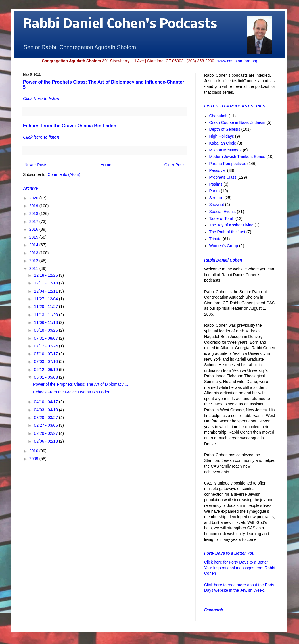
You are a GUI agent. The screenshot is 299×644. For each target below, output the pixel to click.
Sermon (216, 198)
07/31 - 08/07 (46, 338)
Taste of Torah (222, 218)
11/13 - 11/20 (46, 315)
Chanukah (218, 116)
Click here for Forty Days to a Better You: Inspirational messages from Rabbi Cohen (240, 568)
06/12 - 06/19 (46, 370)
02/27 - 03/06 (46, 425)
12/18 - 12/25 (46, 275)
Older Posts (175, 165)
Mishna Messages (226, 150)
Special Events (223, 212)
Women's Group (224, 246)
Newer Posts (36, 165)
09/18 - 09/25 (46, 330)
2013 (34, 253)
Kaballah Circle (223, 143)
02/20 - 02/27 (46, 433)
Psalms (216, 184)
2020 (34, 198)
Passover (218, 170)
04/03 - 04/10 (46, 410)
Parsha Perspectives (228, 164)
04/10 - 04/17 (46, 402)
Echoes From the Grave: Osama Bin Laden (70, 126)
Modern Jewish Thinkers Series (237, 157)
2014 (34, 245)
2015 (34, 237)
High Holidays (222, 136)
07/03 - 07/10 (46, 362)
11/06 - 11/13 (46, 322)
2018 (34, 214)
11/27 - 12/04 (46, 299)
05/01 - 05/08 (46, 377)
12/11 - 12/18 (46, 283)
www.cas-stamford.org (237, 61)
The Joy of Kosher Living (231, 225)
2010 (34, 451)
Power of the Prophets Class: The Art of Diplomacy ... (80, 384)
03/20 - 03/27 (46, 418)
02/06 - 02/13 (46, 441)
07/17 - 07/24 (46, 346)
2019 (34, 206)
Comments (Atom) (64, 174)
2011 (34, 268)
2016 (34, 229)
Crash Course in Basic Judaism (237, 122)
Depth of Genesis (225, 129)
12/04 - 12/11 (46, 291)
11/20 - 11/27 (46, 307)
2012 (34, 261)
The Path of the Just (227, 232)
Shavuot (217, 205)
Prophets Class (223, 177)
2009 (34, 459)
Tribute (215, 239)
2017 (34, 222)
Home (106, 165)
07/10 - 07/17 (46, 354)
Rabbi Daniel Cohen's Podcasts (120, 25)
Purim (215, 191)
